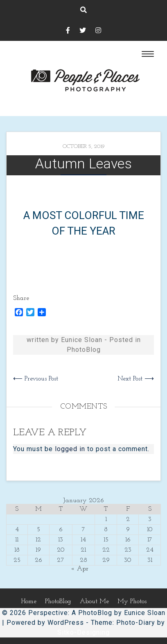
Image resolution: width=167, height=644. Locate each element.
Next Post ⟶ (136, 379)
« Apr (80, 569)
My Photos (132, 602)
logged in (70, 449)
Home (29, 602)
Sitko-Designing (83, 632)
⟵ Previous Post (36, 379)
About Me (94, 602)
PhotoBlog (84, 350)
